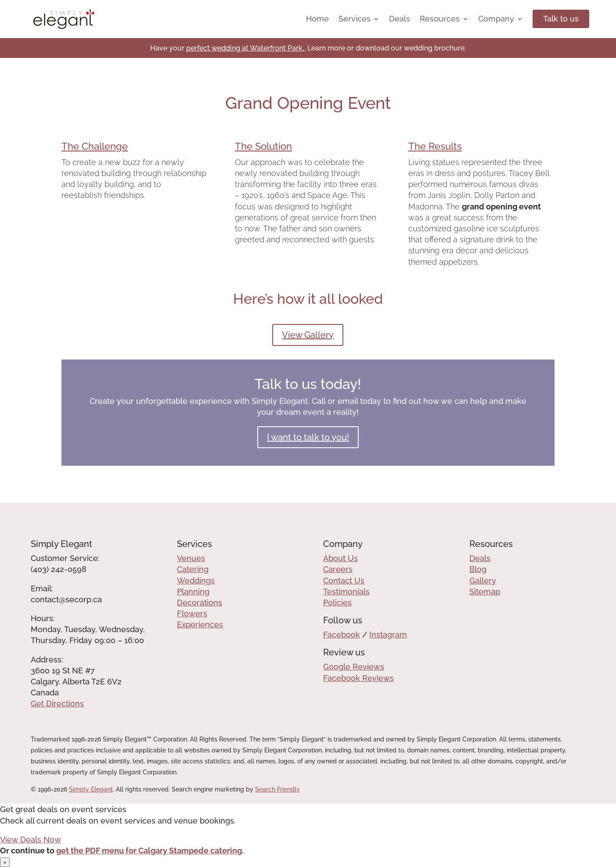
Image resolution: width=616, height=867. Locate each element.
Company (496, 19)
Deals (400, 19)
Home (317, 19)
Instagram (388, 635)
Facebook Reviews (358, 678)
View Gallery (308, 335)
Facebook (342, 635)
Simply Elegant (91, 789)
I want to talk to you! (308, 437)
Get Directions (57, 703)
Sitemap (485, 592)
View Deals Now (31, 840)
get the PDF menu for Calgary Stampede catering (149, 851)
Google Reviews (354, 667)
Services (355, 19)
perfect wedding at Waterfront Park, (246, 48)
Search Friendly (277, 789)
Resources (440, 19)
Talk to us (561, 19)
